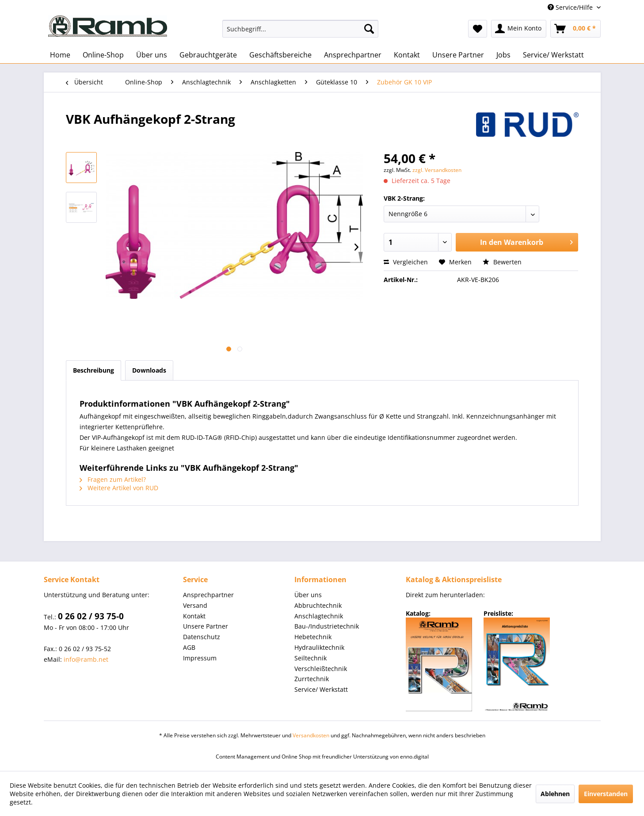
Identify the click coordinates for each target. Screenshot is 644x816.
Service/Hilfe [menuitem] (571, 7)
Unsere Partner (206, 626)
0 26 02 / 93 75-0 (91, 616)
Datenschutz (202, 637)
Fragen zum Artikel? (113, 479)
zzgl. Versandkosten (437, 170)
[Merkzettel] (478, 29)
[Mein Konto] (519, 29)
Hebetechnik (313, 637)
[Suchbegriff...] (300, 29)
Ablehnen (555, 794)
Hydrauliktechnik (319, 647)
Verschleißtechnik (321, 669)
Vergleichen (406, 262)
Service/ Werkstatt (321, 689)
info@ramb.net (86, 659)
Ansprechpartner (208, 595)
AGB (189, 647)
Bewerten (502, 262)
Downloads (149, 370)
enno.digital (414, 757)
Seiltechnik (311, 658)
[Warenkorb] (575, 29)
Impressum (200, 658)
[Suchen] (369, 29)
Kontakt (194, 616)
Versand (195, 605)
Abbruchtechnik (318, 605)
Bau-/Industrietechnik (327, 626)
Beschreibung (93, 370)
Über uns (308, 595)
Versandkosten (311, 735)
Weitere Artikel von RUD (119, 488)
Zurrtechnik (312, 679)
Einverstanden (606, 794)
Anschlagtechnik (319, 616)
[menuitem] (300, 29)
